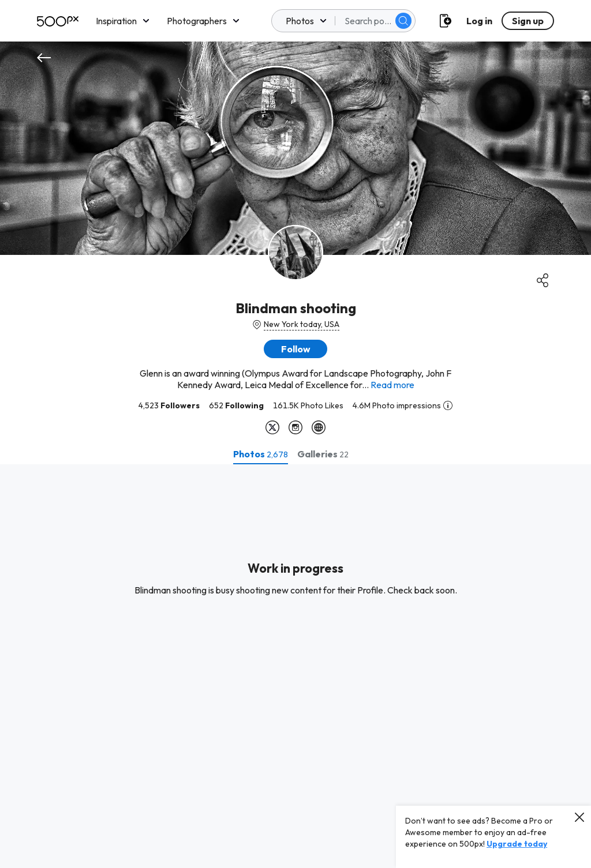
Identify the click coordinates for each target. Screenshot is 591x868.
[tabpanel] (295, 666)
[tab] (261, 454)
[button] (295, 349)
